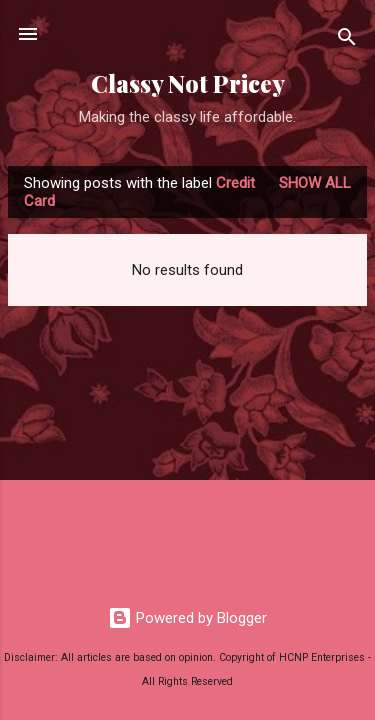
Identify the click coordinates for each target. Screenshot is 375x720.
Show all (315, 183)
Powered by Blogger (187, 618)
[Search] (347, 40)
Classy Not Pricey (188, 83)
